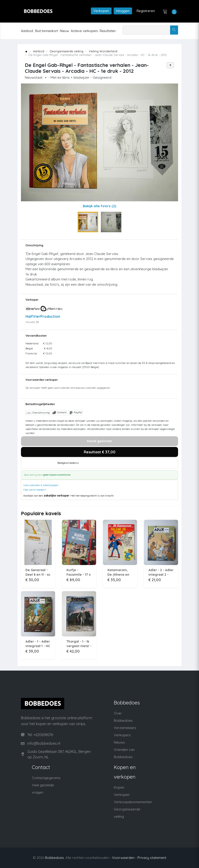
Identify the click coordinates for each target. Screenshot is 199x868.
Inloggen (123, 11)
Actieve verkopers (84, 31)
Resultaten (108, 31)
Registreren (146, 11)
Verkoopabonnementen (133, 802)
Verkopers (122, 735)
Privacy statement (152, 858)
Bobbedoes (55, 858)
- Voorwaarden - (123, 858)
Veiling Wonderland (103, 51)
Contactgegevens (46, 778)
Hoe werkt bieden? (34, 490)
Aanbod (27, 31)
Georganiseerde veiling (66, 51)
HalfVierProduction (43, 316)
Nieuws (119, 742)
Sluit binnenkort (46, 31)
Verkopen (101, 11)
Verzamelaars (125, 728)
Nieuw (64, 31)
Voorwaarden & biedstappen (41, 485)
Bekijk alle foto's (99, 206)
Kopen (119, 787)
